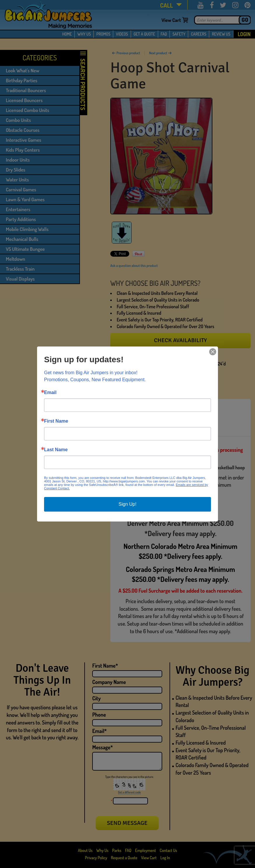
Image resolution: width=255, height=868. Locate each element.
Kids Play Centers (23, 150)
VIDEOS (122, 34)
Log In (165, 858)
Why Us (102, 850)
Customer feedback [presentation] (141, 426)
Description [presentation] (131, 408)
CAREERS (199, 34)
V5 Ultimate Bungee (25, 249)
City (96, 698)
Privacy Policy (96, 858)
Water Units (17, 180)
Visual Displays (20, 279)
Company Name (109, 682)
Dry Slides (16, 170)
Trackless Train (20, 269)
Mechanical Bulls (22, 239)
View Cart (171, 20)
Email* (99, 731)
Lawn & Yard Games (25, 199)
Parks (117, 850)
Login (244, 34)
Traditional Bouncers (26, 90)
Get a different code (130, 792)
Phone (99, 715)
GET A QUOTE (144, 34)
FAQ (164, 34)
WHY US (84, 34)
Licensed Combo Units (27, 110)
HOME (67, 34)
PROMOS (103, 34)
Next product (160, 53)
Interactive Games (23, 140)
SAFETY (179, 34)
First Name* (105, 666)
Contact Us (168, 850)
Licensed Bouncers (24, 100)
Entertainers (18, 209)
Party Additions (21, 219)
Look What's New (23, 70)
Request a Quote (124, 858)
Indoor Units (18, 160)
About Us (86, 850)
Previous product (126, 53)
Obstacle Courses (23, 130)
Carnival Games (21, 189)
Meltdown (15, 259)
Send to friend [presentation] (178, 408)
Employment (145, 850)
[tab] (131, 408)
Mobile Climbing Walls (27, 229)
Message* (102, 747)
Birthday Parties (22, 80)
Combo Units (18, 120)
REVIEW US (221, 34)
